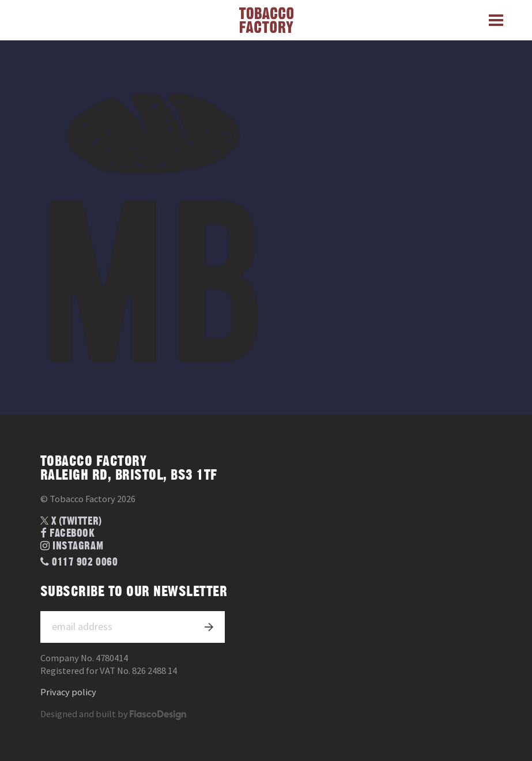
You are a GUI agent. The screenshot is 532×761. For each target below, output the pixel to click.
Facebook (68, 534)
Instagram (72, 546)
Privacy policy (68, 692)
